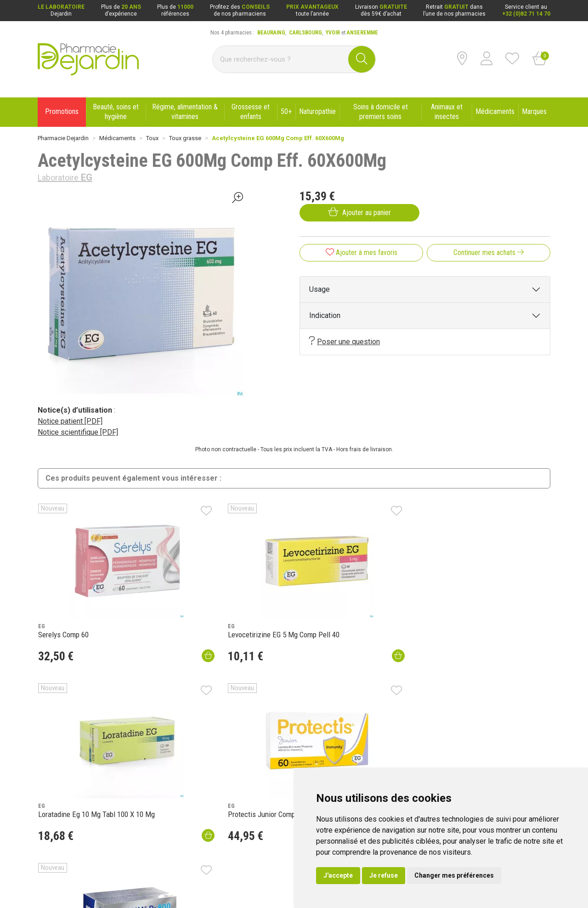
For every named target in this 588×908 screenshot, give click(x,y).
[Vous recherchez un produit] (281, 59)
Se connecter (357, 675)
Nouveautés (158, 764)
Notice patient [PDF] (70, 421)
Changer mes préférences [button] (454, 875)
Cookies (187, 882)
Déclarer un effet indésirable (178, 788)
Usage (319, 289)
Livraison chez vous (377, 752)
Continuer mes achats (489, 253)
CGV (96, 882)
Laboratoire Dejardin (168, 776)
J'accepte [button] (338, 875)
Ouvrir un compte (420, 675)
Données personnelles (139, 882)
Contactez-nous (58, 776)
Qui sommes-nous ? (63, 752)
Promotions (157, 752)
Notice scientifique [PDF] (78, 432)
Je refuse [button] (384, 875)
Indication (325, 315)
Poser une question (345, 341)
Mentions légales (60, 882)
